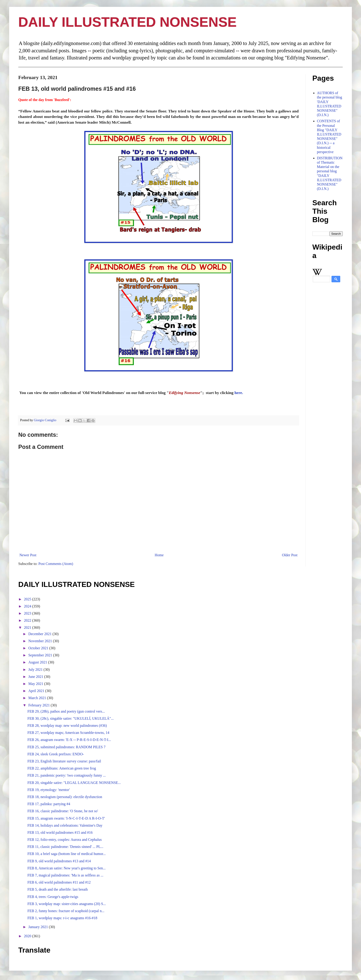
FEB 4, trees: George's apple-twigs (53, 897)
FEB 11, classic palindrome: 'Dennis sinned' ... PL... (65, 847)
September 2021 (41, 655)
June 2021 (36, 677)
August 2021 (38, 662)
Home (159, 555)
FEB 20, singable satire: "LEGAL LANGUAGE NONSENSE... (74, 783)
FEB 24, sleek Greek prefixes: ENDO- (56, 754)
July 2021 (36, 670)
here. (239, 393)
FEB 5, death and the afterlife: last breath (58, 889)
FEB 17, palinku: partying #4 (49, 804)
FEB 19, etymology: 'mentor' (49, 790)
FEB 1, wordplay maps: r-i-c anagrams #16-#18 (62, 918)
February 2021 (40, 705)
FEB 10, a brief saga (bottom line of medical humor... (67, 854)
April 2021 (37, 691)
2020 (28, 936)
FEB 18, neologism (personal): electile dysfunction (65, 797)
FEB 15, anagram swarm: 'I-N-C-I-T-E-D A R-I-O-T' (66, 818)
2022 (28, 620)
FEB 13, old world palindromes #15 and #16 (60, 832)
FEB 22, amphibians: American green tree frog (62, 768)
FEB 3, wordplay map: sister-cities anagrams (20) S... (67, 904)
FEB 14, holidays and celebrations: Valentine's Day (65, 825)
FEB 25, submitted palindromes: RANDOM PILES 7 (66, 747)
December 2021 (40, 634)
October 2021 (39, 648)
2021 (28, 627)
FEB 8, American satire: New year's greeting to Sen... (66, 868)
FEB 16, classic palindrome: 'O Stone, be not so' (63, 811)
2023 (28, 613)
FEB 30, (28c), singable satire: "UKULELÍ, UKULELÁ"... (70, 718)
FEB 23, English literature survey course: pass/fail (64, 761)
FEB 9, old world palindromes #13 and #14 (59, 861)
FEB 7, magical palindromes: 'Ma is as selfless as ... (65, 875)
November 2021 (41, 641)
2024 (28, 606)
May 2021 (36, 684)
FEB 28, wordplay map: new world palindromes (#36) (67, 726)
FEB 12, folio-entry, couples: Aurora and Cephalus (65, 840)
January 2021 (39, 927)
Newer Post (28, 555)
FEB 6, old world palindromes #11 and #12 (59, 882)
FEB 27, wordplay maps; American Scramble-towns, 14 (68, 733)
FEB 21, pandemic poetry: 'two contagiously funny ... (67, 775)
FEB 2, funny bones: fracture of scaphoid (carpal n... (66, 911)
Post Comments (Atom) (56, 564)
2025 (28, 599)
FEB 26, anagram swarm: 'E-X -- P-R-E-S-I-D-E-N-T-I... (69, 740)
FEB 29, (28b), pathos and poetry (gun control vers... (66, 711)
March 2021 (38, 698)
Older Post (290, 555)
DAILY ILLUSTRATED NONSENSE (127, 22)
